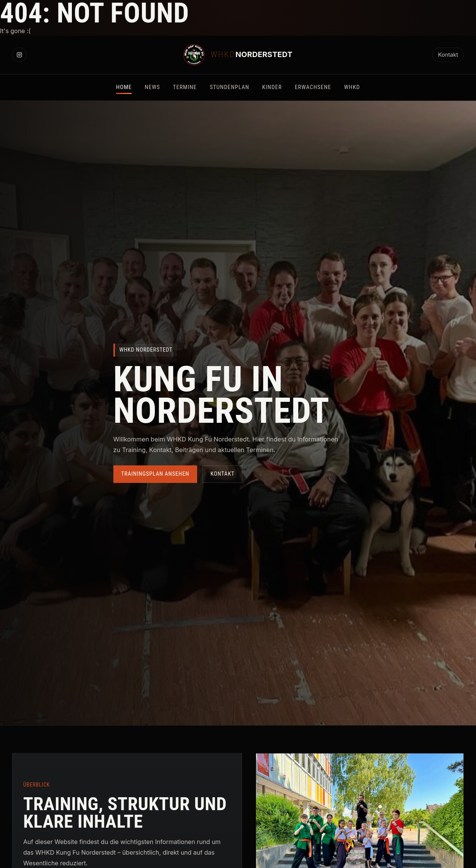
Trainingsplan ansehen (155, 474)
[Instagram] (19, 55)
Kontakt (448, 55)
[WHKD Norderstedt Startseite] (238, 55)
